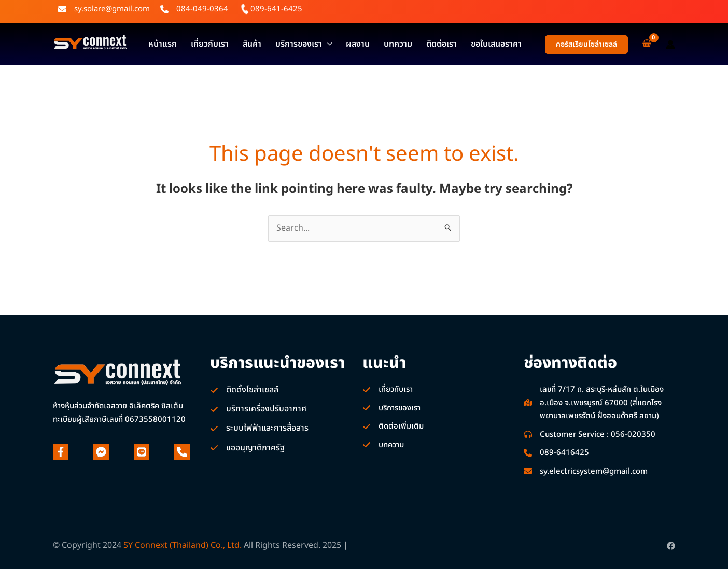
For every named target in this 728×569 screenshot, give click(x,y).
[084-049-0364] (194, 9)
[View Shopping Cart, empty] (647, 44)
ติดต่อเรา (398, 44)
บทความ (361, 44)
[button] (586, 45)
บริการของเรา (280, 44)
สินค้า (235, 44)
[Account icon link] (670, 45)
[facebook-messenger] (101, 452)
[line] (142, 452)
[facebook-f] (61, 452)
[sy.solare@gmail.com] (104, 9)
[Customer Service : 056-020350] (590, 435)
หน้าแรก (159, 44)
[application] (303, 44)
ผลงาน (328, 44)
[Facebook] (671, 546)
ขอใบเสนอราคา (446, 44)
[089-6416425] (556, 453)
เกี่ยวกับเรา (199, 44)
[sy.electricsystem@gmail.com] (586, 472)
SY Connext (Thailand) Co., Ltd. (183, 545)
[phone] (182, 452)
